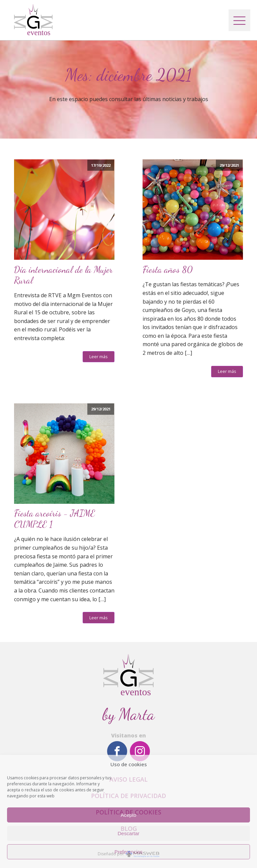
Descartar (128, 833)
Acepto (129, 815)
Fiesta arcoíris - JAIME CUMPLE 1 (55, 519)
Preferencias (128, 852)
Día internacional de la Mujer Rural (63, 275)
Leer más (99, 357)
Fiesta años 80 (168, 270)
